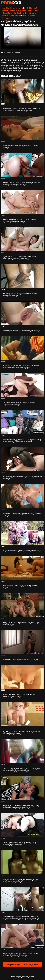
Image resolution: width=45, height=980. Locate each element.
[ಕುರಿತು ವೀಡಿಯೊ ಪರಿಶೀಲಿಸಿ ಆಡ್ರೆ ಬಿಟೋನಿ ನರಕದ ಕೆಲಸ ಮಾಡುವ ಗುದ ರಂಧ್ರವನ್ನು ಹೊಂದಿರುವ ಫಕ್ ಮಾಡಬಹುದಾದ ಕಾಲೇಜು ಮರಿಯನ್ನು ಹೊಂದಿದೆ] (22, 91)
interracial (33, 13)
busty (17, 10)
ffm (15, 13)
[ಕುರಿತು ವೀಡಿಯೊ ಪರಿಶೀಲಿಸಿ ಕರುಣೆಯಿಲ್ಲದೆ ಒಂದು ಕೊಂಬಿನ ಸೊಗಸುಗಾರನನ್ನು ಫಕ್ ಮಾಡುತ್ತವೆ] (22, 313)
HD (26, 13)
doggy (37, 10)
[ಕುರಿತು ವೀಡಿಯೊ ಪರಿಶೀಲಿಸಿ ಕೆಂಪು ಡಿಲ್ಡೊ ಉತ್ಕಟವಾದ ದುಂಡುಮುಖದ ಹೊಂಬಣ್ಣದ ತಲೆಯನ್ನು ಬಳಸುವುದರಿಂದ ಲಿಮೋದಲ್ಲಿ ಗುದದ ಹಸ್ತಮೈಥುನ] (22, 348)
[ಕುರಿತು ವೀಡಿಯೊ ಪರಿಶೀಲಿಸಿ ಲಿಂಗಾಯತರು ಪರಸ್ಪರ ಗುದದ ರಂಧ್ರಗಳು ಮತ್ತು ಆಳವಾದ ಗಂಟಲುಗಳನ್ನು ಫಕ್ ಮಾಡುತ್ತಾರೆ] (22, 677)
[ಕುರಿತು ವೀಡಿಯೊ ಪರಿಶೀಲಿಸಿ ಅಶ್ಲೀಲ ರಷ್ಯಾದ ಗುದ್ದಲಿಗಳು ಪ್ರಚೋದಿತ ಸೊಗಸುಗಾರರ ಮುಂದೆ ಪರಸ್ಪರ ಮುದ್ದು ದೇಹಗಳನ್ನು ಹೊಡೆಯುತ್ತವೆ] (22, 936)
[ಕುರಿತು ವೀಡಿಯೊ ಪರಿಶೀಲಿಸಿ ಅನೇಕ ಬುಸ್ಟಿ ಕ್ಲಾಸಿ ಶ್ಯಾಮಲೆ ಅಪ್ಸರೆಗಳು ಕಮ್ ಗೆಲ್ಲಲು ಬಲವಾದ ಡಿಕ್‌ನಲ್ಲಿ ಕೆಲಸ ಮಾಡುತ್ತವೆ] (22, 276)
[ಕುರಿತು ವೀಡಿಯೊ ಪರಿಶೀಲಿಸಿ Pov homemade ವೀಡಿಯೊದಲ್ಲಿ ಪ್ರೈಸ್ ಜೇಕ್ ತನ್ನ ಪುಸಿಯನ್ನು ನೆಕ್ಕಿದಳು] (22, 568)
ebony (5, 13)
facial (10, 13)
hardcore (21, 13)
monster (6, 15)
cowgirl (23, 10)
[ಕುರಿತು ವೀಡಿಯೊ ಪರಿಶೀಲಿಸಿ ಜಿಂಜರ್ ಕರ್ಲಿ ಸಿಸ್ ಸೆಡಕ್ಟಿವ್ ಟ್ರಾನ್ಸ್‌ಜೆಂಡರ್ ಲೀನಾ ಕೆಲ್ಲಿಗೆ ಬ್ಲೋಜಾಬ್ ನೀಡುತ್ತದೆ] (22, 496)
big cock (13, 8)
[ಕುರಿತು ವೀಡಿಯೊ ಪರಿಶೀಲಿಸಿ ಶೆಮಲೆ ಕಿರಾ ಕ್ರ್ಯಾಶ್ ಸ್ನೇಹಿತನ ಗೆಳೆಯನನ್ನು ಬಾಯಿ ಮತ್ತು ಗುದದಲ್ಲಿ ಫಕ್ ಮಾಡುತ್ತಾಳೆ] (22, 459)
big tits (20, 8)
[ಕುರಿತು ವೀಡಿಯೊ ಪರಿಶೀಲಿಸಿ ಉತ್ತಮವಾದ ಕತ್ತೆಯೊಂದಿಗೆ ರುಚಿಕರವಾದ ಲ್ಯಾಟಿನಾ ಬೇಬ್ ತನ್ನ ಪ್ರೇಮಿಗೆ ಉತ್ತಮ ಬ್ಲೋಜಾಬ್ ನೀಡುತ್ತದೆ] (22, 202)
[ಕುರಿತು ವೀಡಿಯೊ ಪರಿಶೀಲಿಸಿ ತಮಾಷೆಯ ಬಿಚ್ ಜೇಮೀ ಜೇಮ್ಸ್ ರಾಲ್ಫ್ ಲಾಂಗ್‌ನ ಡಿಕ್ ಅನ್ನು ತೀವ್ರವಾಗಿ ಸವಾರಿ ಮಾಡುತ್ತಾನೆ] (22, 385)
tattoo (32, 15)
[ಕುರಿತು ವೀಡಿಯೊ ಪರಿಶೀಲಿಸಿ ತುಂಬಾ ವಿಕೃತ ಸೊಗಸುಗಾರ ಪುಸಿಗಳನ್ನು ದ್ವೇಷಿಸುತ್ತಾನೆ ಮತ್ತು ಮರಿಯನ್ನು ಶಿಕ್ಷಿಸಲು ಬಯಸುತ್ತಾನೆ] (22, 825)
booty (12, 10)
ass (4, 8)
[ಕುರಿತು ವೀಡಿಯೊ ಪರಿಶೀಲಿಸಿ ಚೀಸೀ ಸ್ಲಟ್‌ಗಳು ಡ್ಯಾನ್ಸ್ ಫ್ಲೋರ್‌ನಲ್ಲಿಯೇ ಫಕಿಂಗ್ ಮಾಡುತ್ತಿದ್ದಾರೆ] (22, 642)
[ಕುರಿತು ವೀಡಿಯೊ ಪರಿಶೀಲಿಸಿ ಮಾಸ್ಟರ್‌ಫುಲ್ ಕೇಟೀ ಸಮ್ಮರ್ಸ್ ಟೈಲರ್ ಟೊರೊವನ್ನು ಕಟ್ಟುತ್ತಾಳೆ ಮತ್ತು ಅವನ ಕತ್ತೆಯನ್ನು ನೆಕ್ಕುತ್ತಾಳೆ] (22, 862)
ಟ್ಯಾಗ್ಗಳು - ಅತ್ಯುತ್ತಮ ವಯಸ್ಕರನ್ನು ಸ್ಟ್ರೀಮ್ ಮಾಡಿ (11, 3)
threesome (6, 18)
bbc (8, 8)
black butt (33, 8)
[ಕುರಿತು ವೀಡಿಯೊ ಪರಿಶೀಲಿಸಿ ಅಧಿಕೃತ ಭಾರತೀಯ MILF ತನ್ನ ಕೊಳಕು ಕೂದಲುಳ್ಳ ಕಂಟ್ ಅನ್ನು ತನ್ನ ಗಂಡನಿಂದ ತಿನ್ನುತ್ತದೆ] (22, 605)
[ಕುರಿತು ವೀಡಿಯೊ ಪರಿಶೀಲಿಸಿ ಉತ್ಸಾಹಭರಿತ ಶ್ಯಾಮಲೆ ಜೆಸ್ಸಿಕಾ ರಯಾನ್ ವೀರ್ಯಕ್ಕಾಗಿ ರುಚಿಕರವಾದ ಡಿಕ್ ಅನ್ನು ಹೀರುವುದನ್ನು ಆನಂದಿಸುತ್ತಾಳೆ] (22, 165)
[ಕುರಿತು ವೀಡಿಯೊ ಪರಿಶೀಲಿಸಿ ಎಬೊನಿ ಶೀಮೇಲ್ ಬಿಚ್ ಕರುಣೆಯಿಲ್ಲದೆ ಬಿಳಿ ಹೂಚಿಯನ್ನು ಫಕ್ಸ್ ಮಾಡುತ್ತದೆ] (22, 128)
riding (12, 15)
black (26, 8)
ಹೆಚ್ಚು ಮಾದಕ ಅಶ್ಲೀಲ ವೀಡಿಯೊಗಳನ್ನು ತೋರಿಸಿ (23, 964)
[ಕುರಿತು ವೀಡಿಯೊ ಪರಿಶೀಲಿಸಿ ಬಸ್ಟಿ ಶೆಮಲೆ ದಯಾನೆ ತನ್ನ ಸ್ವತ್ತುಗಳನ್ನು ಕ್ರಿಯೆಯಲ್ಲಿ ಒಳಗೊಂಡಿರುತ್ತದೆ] (22, 533)
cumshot (30, 10)
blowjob (5, 10)
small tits (25, 15)
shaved (18, 15)
